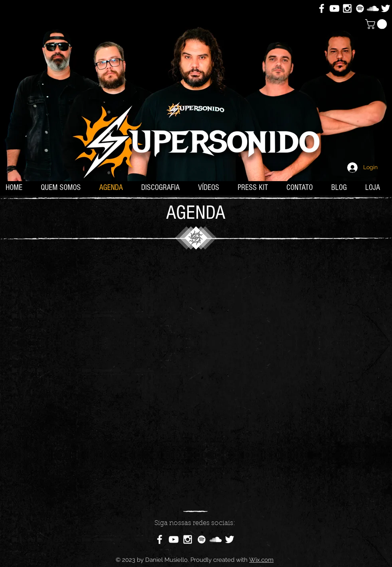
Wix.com (261, 560)
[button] (377, 24)
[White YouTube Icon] (334, 8)
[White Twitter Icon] (386, 8)
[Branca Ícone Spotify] (360, 8)
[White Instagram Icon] (347, 8)
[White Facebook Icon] (322, 8)
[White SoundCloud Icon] (373, 8)
